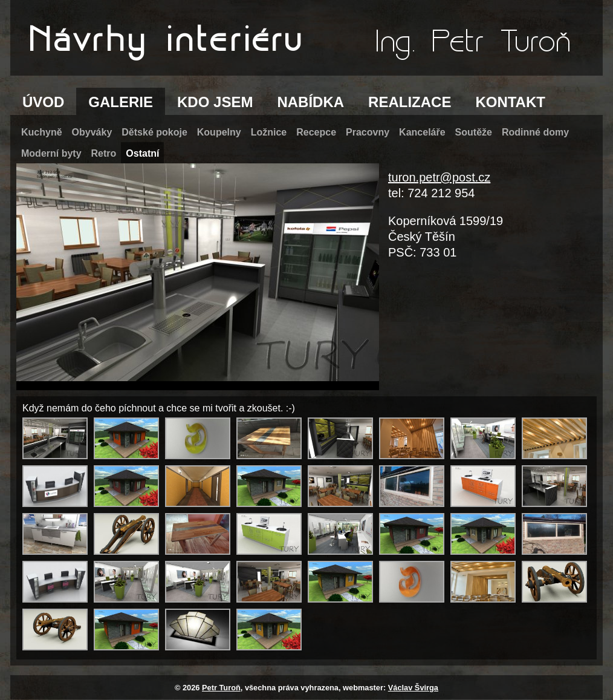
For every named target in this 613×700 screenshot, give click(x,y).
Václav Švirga (413, 688)
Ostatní (142, 153)
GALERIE (121, 102)
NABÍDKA (310, 102)
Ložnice (269, 132)
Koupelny (219, 132)
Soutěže (474, 132)
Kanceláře (422, 132)
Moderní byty (51, 153)
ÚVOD (43, 102)
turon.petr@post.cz (439, 177)
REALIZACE (410, 102)
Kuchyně (42, 132)
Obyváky (92, 132)
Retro (104, 153)
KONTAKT (510, 102)
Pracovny (368, 132)
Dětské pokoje (154, 132)
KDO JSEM (215, 102)
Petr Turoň (221, 688)
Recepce (316, 132)
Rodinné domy (535, 132)
